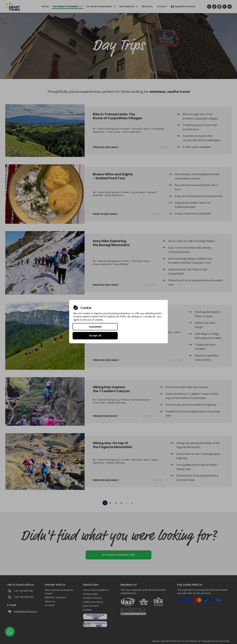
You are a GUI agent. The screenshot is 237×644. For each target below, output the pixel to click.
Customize (95, 331)
